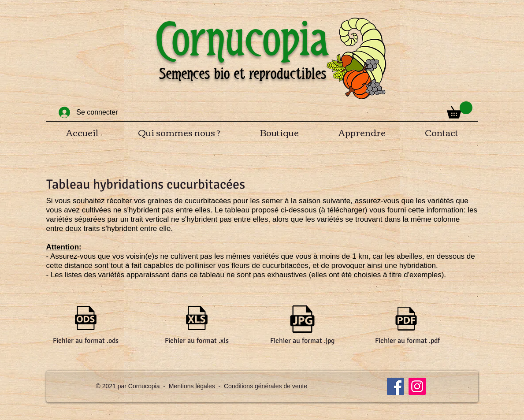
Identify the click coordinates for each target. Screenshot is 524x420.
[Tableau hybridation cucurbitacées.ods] (86, 319)
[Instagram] (417, 386)
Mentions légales (192, 386)
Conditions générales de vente (266, 386)
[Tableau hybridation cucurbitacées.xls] (197, 319)
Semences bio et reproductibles (243, 74)
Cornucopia (242, 39)
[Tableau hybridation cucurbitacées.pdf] (406, 320)
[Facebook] (396, 386)
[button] (460, 110)
